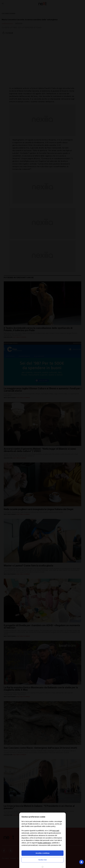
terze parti (56, 831)
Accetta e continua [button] (42, 853)
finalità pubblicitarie (44, 843)
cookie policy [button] (50, 826)
